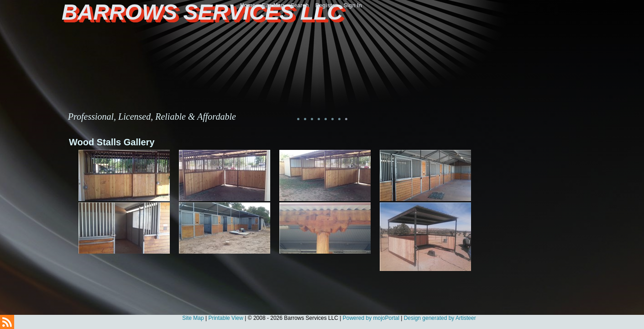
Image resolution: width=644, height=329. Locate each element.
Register (326, 5)
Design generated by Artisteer (440, 318)
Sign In (353, 5)
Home (248, 5)
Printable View (226, 318)
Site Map (193, 318)
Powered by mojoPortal (371, 318)
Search (300, 5)
